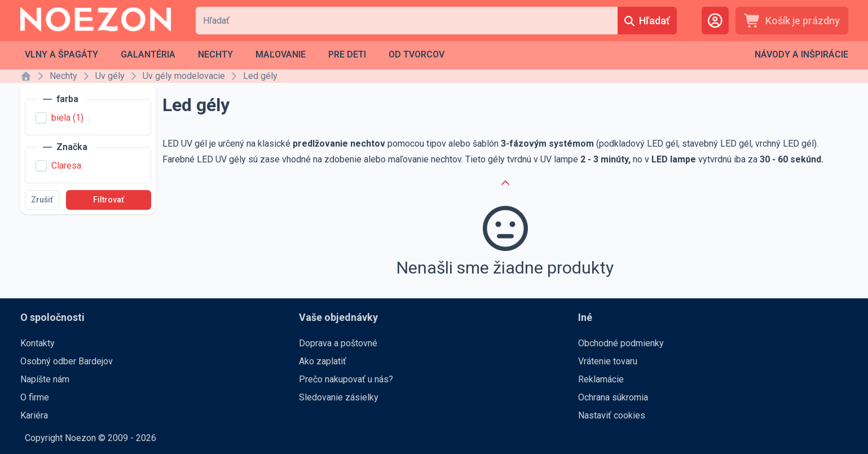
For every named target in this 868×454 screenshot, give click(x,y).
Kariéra (34, 415)
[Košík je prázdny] (792, 21)
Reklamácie (601, 379)
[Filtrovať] (109, 200)
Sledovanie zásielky (339, 397)
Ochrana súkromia (613, 397)
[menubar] (235, 55)
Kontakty (38, 343)
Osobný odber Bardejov (67, 361)
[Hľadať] (647, 21)
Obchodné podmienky (621, 343)
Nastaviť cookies (612, 415)
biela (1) (67, 118)
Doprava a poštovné (338, 343)
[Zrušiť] (42, 200)
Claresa (66, 166)
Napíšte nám (45, 379)
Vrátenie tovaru (608, 361)
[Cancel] (505, 183)
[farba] (61, 99)
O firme (35, 397)
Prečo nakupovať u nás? (346, 379)
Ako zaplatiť (323, 361)
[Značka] (65, 147)
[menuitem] (61, 55)
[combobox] (407, 21)
